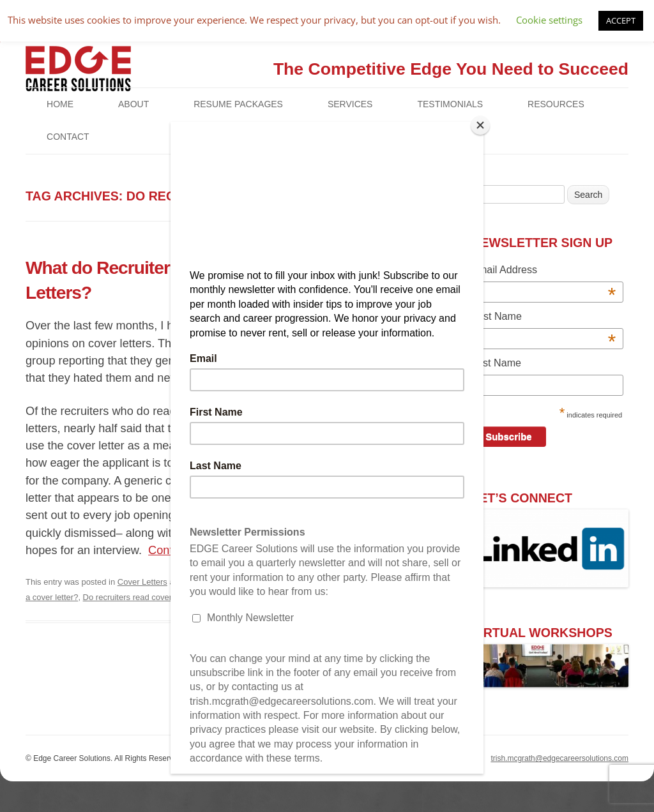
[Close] (480, 125)
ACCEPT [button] (621, 20)
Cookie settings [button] (549, 20)
